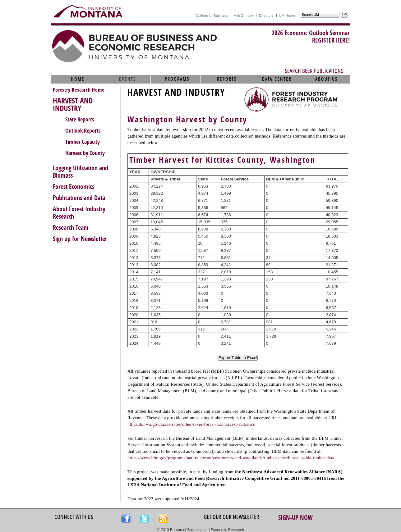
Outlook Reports (83, 131)
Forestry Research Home (79, 90)
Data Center (277, 79)
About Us (327, 79)
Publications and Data (79, 198)
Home (78, 79)
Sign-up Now (295, 518)
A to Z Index (244, 16)
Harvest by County (85, 153)
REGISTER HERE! (331, 40)
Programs (177, 79)
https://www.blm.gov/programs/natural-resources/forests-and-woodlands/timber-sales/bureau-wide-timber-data (231, 458)
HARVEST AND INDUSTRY (73, 105)
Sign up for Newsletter (80, 239)
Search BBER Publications (314, 71)
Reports (227, 79)
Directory (266, 16)
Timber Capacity (83, 142)
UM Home (287, 16)
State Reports (80, 120)
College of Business (212, 16)
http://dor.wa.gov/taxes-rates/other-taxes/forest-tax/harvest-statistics (191, 424)
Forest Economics (74, 187)
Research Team (71, 228)
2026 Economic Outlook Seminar (311, 33)
